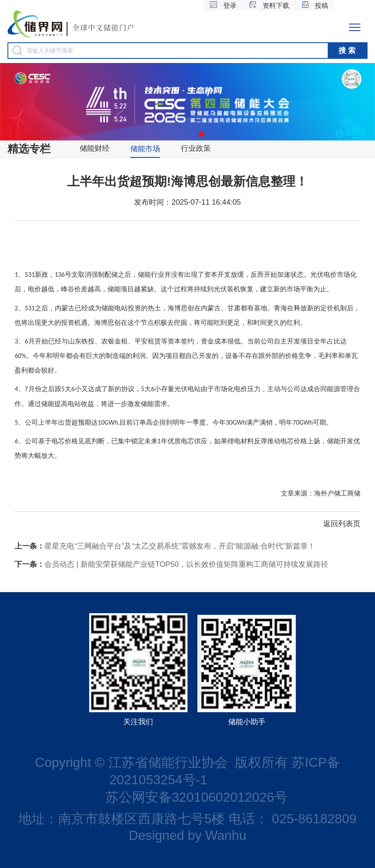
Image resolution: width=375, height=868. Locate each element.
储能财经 (95, 148)
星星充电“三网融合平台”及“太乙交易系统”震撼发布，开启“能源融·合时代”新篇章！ (165, 546)
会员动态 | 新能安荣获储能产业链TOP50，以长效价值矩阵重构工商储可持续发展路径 (171, 564)
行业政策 (196, 148)
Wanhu (226, 835)
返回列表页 (342, 524)
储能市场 (145, 149)
